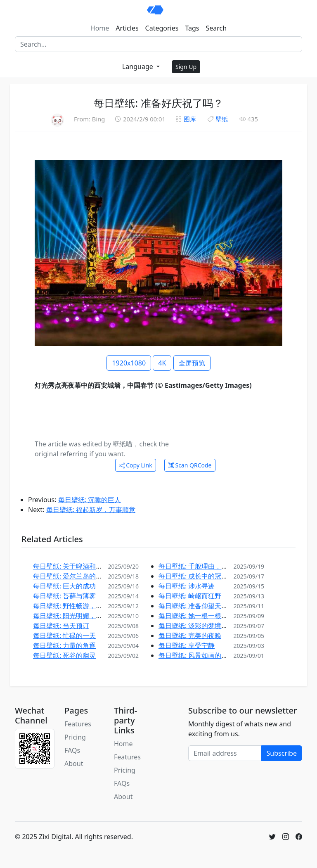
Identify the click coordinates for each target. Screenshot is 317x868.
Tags (192, 28)
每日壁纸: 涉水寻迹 (187, 586)
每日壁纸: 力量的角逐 (64, 645)
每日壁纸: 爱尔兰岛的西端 (71, 576)
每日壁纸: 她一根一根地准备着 (203, 616)
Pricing (75, 737)
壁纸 (222, 119)
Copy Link (136, 465)
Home (100, 28)
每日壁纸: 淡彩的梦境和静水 (200, 626)
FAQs (72, 750)
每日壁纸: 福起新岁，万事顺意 (91, 510)
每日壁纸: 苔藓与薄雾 (64, 596)
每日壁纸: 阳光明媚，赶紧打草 (78, 616)
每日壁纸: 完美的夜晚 (190, 636)
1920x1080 (129, 363)
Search (216, 28)
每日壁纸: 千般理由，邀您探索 (203, 566)
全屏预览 (192, 363)
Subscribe (282, 753)
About (74, 764)
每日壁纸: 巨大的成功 (64, 586)
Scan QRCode (190, 465)
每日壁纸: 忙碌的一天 (64, 636)
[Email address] (225, 753)
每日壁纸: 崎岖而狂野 (190, 596)
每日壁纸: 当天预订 (61, 626)
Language (138, 66)
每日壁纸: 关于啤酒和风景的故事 (81, 566)
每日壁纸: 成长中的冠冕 (193, 576)
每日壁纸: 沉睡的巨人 (90, 500)
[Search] (158, 44)
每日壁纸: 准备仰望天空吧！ (200, 606)
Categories (162, 28)
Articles (127, 28)
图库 (190, 119)
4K (162, 363)
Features (78, 724)
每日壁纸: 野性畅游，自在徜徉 (78, 606)
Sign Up (186, 67)
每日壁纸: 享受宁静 (187, 645)
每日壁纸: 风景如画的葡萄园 (200, 655)
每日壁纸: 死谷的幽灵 (64, 655)
